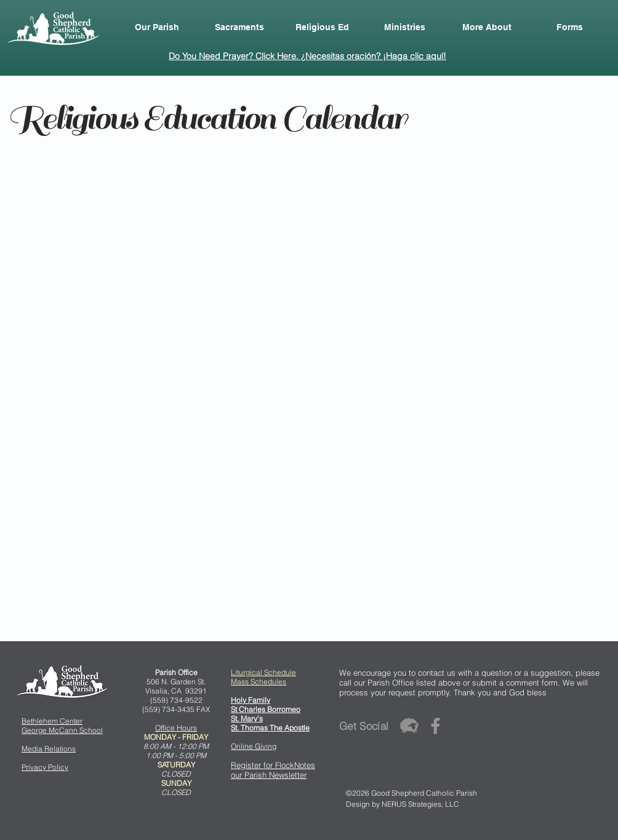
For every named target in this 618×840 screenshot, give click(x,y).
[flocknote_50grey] (409, 726)
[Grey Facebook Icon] (435, 726)
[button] (157, 27)
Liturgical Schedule (263, 672)
